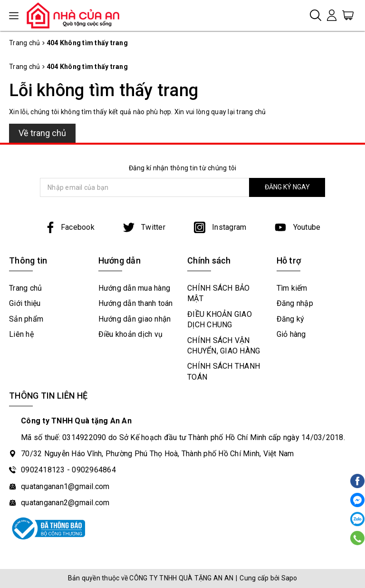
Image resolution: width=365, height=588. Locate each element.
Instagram (220, 227)
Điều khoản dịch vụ (131, 334)
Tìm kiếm (292, 288)
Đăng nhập (295, 303)
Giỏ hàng (291, 334)
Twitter (144, 227)
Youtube (298, 227)
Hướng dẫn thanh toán (136, 303)
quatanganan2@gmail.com (65, 503)
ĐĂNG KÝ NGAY (287, 187)
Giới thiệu (25, 303)
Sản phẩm (26, 319)
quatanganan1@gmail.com (65, 486)
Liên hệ (21, 334)
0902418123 (43, 470)
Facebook (70, 227)
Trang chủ (25, 288)
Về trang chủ (42, 133)
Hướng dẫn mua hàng (134, 288)
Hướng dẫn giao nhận (135, 319)
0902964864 (94, 470)
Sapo (289, 578)
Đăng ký (291, 319)
